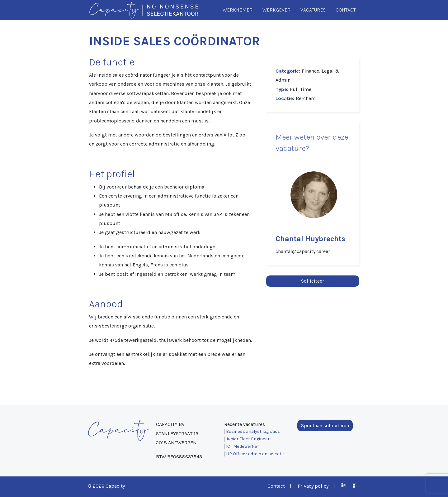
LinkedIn (344, 485)
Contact (346, 10)
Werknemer (238, 10)
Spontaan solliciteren (325, 425)
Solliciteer (313, 281)
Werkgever (276, 10)
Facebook (354, 485)
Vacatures (313, 10)
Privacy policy (313, 486)
